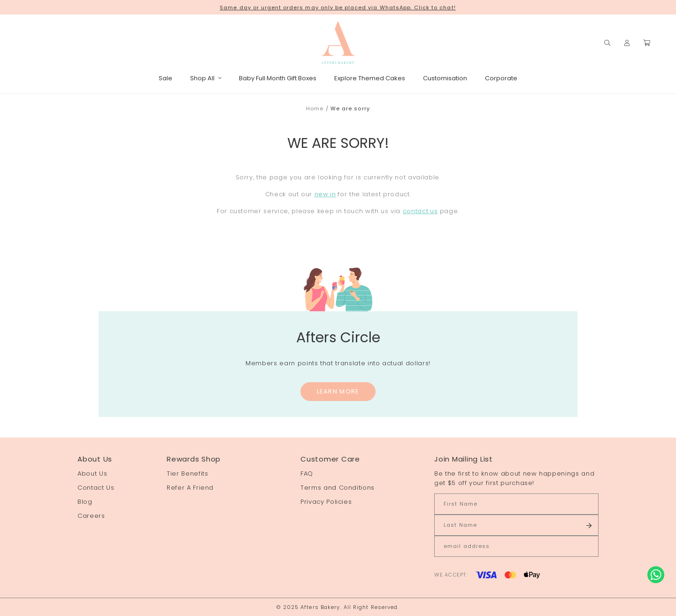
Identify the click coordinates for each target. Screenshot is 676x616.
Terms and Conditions (338, 488)
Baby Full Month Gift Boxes (278, 78)
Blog (85, 502)
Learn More (338, 391)
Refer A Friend (190, 488)
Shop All (206, 78)
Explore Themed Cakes (370, 78)
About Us (92, 474)
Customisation (445, 78)
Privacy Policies (326, 502)
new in (325, 194)
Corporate (501, 78)
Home (315, 108)
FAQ (307, 474)
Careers (91, 516)
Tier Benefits (187, 474)
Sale (165, 78)
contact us (420, 211)
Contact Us (96, 488)
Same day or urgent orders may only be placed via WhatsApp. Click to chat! (338, 8)
